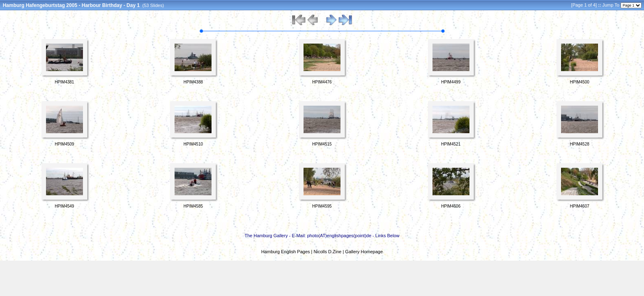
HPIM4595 (322, 206)
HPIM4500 (580, 82)
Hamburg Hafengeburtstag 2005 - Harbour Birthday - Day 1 (71, 5)
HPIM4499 (451, 82)
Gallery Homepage (364, 252)
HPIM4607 (580, 206)
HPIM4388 (193, 82)
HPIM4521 (451, 144)
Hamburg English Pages (286, 252)
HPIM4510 (193, 144)
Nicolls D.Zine (328, 252)
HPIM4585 (193, 206)
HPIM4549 (64, 206)
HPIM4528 (580, 144)
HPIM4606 (451, 206)
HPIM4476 (322, 82)
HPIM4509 (64, 144)
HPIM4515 (322, 144)
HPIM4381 (64, 82)
